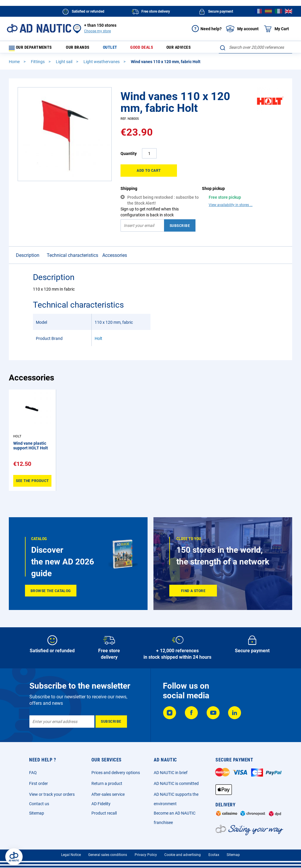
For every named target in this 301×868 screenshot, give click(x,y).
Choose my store (97, 31)
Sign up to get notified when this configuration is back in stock (150, 215)
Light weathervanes (102, 64)
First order (39, 783)
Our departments (34, 49)
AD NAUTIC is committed (176, 783)
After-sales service (108, 794)
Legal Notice (71, 855)
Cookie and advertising (183, 855)
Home (15, 64)
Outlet (112, 49)
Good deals (141, 49)
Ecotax (214, 855)
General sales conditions (108, 855)
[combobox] (255, 47)
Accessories (115, 258)
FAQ (33, 773)
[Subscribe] (111, 722)
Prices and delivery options (116, 773)
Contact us (39, 804)
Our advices (175, 49)
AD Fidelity (101, 804)
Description (28, 258)
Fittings (38, 64)
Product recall (104, 813)
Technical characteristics (72, 258)
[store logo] (39, 28)
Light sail (65, 64)
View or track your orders (52, 794)
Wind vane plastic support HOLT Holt (31, 448)
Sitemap (37, 813)
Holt (98, 341)
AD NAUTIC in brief (171, 773)
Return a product (107, 783)
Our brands (84, 49)
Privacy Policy (146, 855)
